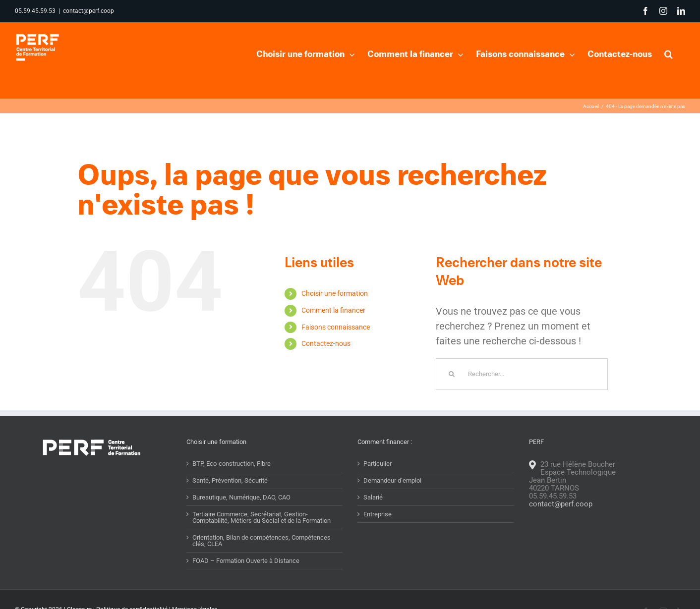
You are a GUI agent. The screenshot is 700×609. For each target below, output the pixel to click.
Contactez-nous (326, 343)
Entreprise (378, 514)
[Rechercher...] (522, 374)
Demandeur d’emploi (392, 480)
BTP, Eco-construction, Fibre (232, 464)
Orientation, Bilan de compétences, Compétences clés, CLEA (262, 541)
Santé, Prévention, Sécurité (230, 480)
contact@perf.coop (88, 11)
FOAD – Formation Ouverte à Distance (246, 561)
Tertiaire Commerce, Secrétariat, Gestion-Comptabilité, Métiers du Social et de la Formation (262, 517)
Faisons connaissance (336, 327)
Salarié (373, 497)
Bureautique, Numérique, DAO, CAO (241, 497)
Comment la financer (333, 310)
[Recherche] (452, 374)
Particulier (378, 464)
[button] (669, 53)
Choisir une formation (335, 293)
